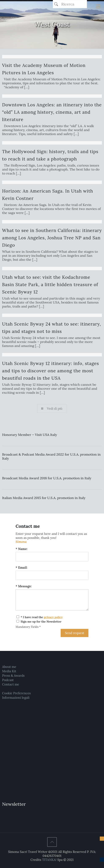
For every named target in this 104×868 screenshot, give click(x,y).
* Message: (24, 586)
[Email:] (52, 575)
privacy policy (53, 617)
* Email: (21, 568)
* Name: (22, 549)
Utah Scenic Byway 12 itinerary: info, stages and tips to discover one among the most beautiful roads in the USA (51, 371)
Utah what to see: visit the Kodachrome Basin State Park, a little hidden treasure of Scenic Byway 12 (50, 285)
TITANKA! (49, 860)
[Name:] (52, 557)
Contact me (11, 684)
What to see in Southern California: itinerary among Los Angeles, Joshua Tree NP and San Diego (52, 238)
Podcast (8, 680)
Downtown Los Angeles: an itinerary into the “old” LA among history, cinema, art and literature (52, 112)
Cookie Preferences (16, 693)
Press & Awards (13, 676)
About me (9, 667)
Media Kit (9, 671)
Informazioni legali (16, 698)
